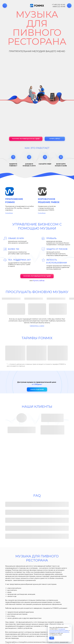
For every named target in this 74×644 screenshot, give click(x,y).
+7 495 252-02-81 (59, 5)
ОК (52, 638)
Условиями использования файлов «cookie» (59, 630)
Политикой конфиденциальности (59, 632)
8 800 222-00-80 (59, 7)
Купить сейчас (55, 139)
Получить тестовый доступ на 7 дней (26, 139)
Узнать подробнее (37, 389)
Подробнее (9, 213)
